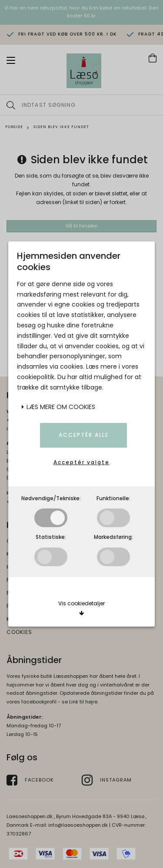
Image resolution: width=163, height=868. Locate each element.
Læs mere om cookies (58, 407)
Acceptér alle (84, 435)
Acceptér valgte (81, 462)
